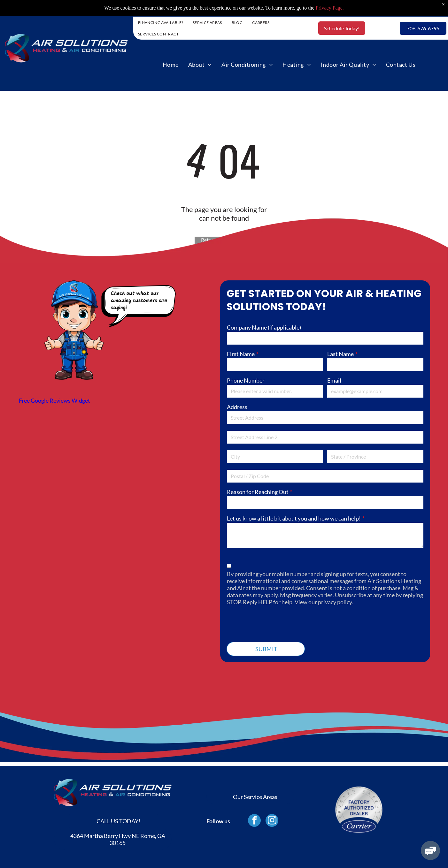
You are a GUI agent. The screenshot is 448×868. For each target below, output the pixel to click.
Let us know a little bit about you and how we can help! (294, 518)
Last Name (340, 354)
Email (334, 380)
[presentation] (275, 623)
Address (237, 407)
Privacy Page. (330, 8)
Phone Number (246, 380)
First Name (241, 354)
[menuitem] (161, 22)
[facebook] (254, 821)
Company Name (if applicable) (264, 327)
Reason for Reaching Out (258, 492)
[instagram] (272, 821)
